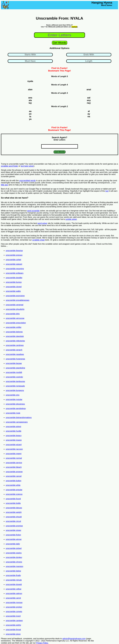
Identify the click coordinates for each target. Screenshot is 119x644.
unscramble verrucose (15, 318)
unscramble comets (14, 612)
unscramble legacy (14, 436)
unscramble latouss (14, 508)
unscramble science (14, 494)
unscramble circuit (13, 521)
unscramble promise (14, 526)
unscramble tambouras (15, 381)
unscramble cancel (14, 476)
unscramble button (14, 481)
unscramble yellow (14, 589)
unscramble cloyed (14, 287)
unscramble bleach (14, 467)
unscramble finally (13, 575)
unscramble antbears (15, 273)
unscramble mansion (14, 566)
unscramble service (14, 463)
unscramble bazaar (14, 363)
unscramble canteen (14, 621)
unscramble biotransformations (19, 418)
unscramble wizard (14, 445)
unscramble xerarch (14, 350)
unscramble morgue (14, 603)
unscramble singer (13, 530)
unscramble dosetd (14, 584)
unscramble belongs (14, 332)
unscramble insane (14, 440)
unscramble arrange (14, 472)
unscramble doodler (14, 278)
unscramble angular (14, 490)
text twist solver (27, 166)
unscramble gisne (13, 634)
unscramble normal (14, 458)
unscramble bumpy (14, 282)
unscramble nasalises (15, 354)
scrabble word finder (9, 166)
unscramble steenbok (15, 336)
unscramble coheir (13, 260)
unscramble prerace (14, 255)
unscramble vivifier (14, 327)
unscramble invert (13, 616)
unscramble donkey (14, 557)
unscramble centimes (15, 345)
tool (107, 191)
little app (5, 185)
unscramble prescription (16, 323)
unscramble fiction (13, 535)
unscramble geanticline (15, 368)
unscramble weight (14, 512)
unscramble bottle (13, 503)
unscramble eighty (13, 625)
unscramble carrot (13, 598)
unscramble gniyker (14, 607)
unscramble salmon (14, 593)
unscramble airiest (13, 427)
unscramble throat (13, 630)
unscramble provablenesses (17, 300)
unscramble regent (14, 454)
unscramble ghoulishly (15, 309)
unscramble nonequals (15, 386)
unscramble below (13, 571)
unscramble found (13, 499)
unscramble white (13, 485)
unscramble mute (13, 413)
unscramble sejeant (14, 264)
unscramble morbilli (14, 372)
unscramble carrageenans (17, 422)
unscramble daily (13, 544)
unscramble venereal (15, 305)
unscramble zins (13, 395)
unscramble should (14, 517)
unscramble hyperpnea (15, 359)
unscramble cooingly (14, 377)
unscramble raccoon (14, 449)
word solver (42, 223)
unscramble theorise (14, 251)
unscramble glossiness (15, 404)
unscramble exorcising (15, 296)
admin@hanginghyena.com (74, 639)
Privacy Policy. (42, 643)
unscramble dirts (13, 314)
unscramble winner (14, 539)
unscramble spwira (14, 553)
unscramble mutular (14, 399)
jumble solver (71, 219)
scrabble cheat (38, 240)
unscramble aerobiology (16, 408)
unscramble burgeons (15, 390)
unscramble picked (14, 548)
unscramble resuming (15, 269)
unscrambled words (27, 181)
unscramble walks (13, 291)
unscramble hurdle (14, 431)
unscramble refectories (15, 341)
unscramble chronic (14, 562)
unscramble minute (14, 580)
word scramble (33, 211)
